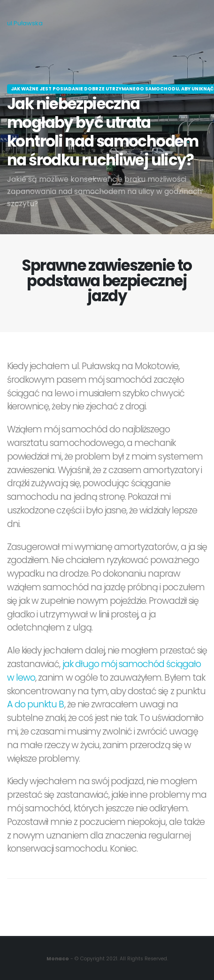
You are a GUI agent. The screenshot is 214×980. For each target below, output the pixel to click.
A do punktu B (36, 704)
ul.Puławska (25, 23)
